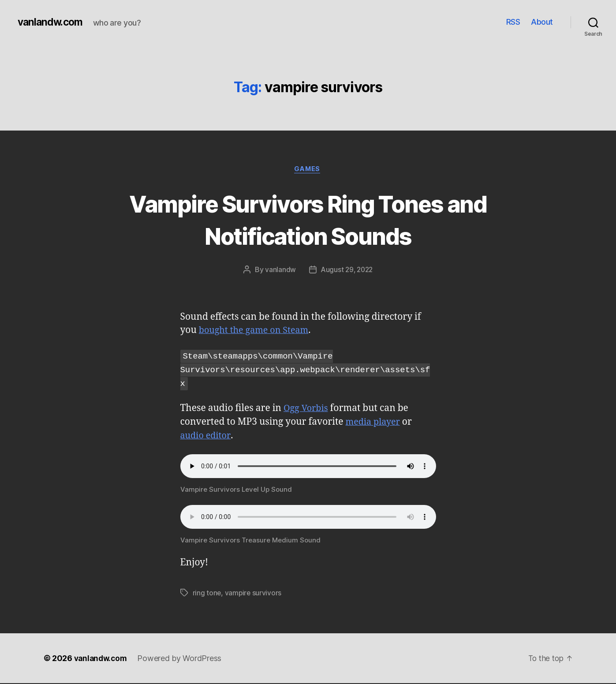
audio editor (207, 436)
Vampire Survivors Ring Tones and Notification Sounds (308, 220)
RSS (513, 22)
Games (308, 170)
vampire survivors (254, 594)
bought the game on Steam (257, 331)
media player (375, 423)
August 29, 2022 (347, 271)
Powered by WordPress (182, 659)
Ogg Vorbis (307, 409)
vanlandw (279, 271)
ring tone (207, 594)
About (542, 22)
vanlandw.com (52, 22)
